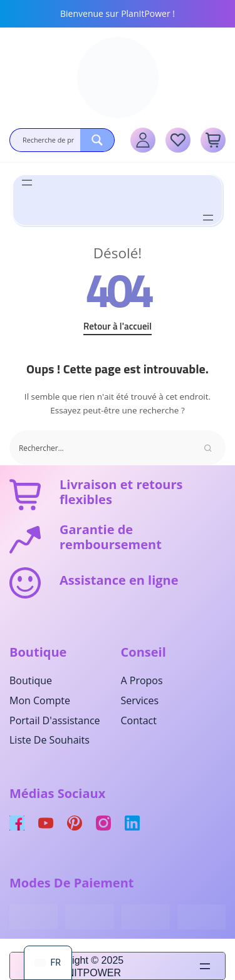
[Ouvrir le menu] (27, 183)
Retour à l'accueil (118, 326)
